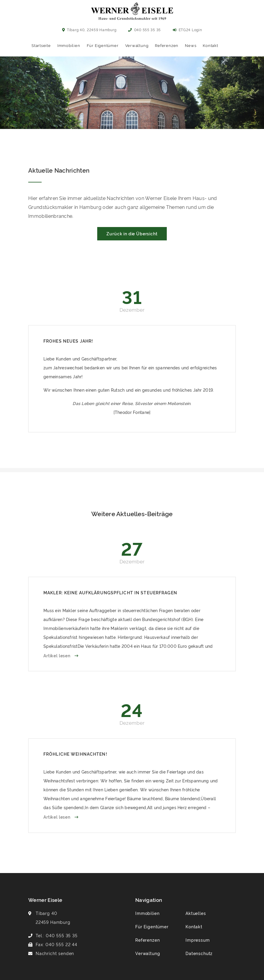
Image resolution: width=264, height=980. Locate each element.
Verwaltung (137, 45)
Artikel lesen (58, 655)
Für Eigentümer (103, 45)
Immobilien (69, 45)
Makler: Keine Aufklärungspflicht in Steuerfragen (110, 592)
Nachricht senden (55, 953)
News (191, 45)
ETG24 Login (187, 30)
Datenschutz (199, 953)
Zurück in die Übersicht (132, 233)
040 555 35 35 (144, 30)
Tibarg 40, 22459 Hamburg (89, 30)
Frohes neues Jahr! (68, 341)
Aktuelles (196, 913)
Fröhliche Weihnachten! (75, 754)
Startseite (41, 45)
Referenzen (167, 45)
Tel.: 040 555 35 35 (57, 935)
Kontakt (210, 45)
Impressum (198, 940)
